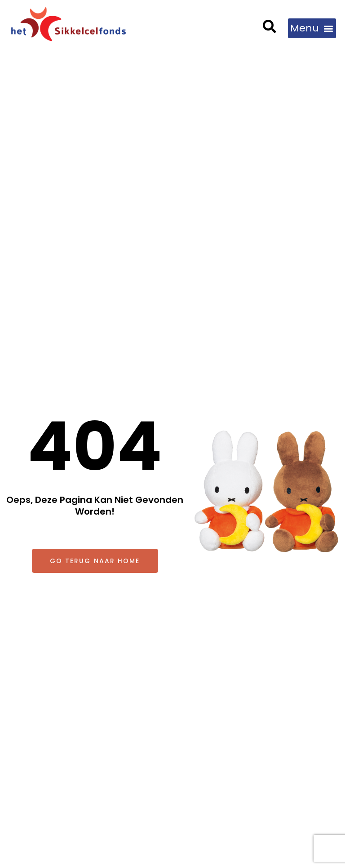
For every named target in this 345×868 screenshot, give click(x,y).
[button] (270, 28)
